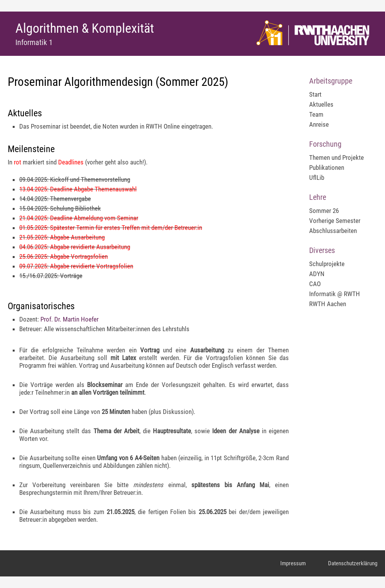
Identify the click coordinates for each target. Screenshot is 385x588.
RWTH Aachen (328, 304)
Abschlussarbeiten (333, 231)
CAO (315, 284)
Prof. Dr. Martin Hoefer (69, 319)
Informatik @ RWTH (335, 294)
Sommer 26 (324, 211)
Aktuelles (321, 104)
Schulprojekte (327, 264)
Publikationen (327, 168)
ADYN (317, 274)
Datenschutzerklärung (353, 563)
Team (316, 114)
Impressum (293, 563)
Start (315, 94)
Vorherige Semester (335, 221)
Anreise (319, 124)
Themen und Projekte (336, 157)
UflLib (317, 178)
